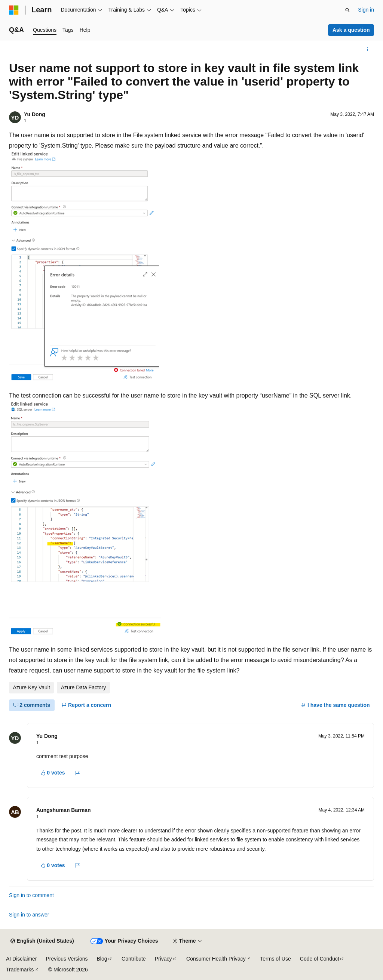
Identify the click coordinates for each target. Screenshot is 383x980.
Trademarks (20, 970)
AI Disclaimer (21, 959)
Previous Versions (67, 959)
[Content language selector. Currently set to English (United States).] (42, 941)
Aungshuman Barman (63, 810)
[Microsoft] (14, 10)
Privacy (163, 959)
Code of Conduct (320, 959)
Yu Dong (35, 114)
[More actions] (367, 49)
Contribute (134, 959)
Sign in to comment (31, 895)
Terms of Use (275, 959)
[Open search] (347, 10)
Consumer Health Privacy (216, 959)
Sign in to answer (29, 915)
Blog (102, 959)
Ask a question (351, 30)
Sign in (366, 10)
